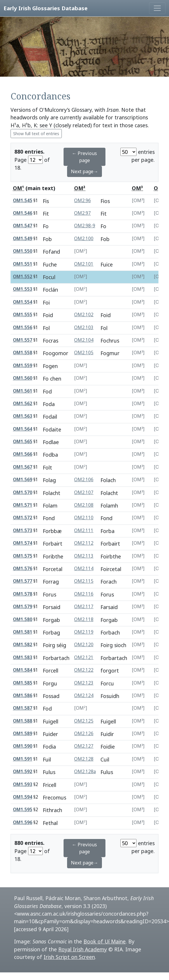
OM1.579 (23, 607)
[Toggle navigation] (157, 8)
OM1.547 (23, 226)
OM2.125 (84, 721)
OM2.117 (84, 607)
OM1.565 (23, 442)
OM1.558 (23, 353)
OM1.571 (23, 505)
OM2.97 (82, 213)
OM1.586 (23, 696)
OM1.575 (23, 556)
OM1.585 (23, 683)
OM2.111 (84, 531)
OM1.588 (23, 721)
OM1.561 (23, 391)
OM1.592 (23, 772)
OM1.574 (23, 543)
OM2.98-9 (85, 226)
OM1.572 (23, 518)
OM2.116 (84, 594)
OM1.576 (23, 569)
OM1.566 (23, 454)
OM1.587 (23, 708)
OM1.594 (23, 797)
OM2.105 (84, 353)
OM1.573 (23, 531)
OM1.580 (23, 619)
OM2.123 (84, 683)
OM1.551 (23, 264)
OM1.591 (23, 759)
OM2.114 (84, 569)
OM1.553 (23, 289)
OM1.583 (23, 657)
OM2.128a (85, 772)
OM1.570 (23, 492)
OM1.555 (23, 315)
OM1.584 (23, 670)
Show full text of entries (36, 134)
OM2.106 (84, 480)
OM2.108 (84, 505)
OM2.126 (84, 734)
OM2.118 (84, 619)
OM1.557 (23, 340)
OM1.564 (23, 429)
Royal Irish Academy (83, 949)
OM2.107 (84, 492)
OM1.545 (23, 201)
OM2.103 (84, 327)
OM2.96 (82, 201)
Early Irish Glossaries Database (46, 8)
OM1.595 (23, 810)
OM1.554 (23, 302)
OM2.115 (84, 581)
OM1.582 (23, 645)
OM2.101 (84, 264)
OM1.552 (23, 277)
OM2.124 (84, 696)
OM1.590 (23, 746)
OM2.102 (84, 315)
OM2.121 (84, 657)
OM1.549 (23, 239)
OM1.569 (23, 480)
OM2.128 (84, 759)
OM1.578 (23, 594)
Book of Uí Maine (105, 941)
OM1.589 (23, 734)
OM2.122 (84, 670)
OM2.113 (84, 556)
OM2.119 (84, 632)
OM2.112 (84, 543)
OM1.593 (23, 784)
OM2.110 (84, 518)
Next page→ (85, 171)
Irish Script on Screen (69, 957)
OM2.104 (84, 340)
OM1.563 (23, 416)
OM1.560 (23, 378)
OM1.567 (23, 467)
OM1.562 (23, 404)
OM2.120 (84, 645)
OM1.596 (23, 822)
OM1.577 (23, 581)
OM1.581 (23, 632)
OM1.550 (23, 251)
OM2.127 (84, 746)
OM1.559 (23, 366)
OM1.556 (23, 327)
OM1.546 (23, 213)
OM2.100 (84, 239)
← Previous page (84, 157)
